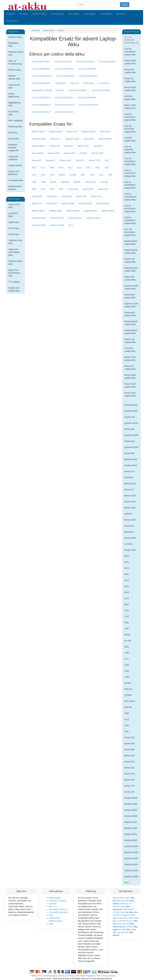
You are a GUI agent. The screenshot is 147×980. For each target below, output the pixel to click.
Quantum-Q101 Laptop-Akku (131, 269)
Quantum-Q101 (89, 132)
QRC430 (65, 182)
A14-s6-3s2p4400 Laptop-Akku (130, 150)
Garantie (53, 904)
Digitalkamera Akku (14, 104)
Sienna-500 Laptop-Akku (130, 314)
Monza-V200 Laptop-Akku (130, 62)
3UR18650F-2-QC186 (42, 90)
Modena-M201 (38, 146)
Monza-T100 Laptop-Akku (130, 359)
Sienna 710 (37, 204)
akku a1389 (127, 927)
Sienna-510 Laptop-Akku (130, 296)
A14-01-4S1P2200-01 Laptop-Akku (130, 197)
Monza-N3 (37, 160)
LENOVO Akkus (40, 14)
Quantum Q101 (75, 218)
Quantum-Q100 (39, 139)
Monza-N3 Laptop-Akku (130, 71)
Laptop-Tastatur (15, 165)
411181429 (104, 83)
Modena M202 (91, 211)
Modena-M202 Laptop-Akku (131, 243)
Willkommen (37, 976)
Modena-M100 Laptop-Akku (131, 323)
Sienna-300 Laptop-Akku (130, 278)
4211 (34, 168)
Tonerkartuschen (16, 180)
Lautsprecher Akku (14, 86)
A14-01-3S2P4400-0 (88, 76)
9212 (89, 168)
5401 (83, 175)
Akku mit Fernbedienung (15, 62)
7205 (34, 182)
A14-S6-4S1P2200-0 (41, 62)
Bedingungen (55, 898)
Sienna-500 (89, 139)
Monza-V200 (97, 153)
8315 (107, 160)
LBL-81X (60, 90)
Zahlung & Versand (57, 901)
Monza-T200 (95, 160)
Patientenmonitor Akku (16, 53)
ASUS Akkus (12, 21)
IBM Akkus (121, 14)
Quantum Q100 (39, 218)
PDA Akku (13, 133)
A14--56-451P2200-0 (41, 83)
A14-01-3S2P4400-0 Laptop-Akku (130, 220)
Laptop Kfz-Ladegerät (13, 158)
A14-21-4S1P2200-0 (64, 69)
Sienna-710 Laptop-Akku (130, 341)
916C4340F (89, 83)
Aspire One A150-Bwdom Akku (14, 273)
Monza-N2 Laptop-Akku (130, 367)
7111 (101, 175)
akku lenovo (118, 918)
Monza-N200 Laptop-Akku (130, 89)
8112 (61, 168)
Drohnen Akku (15, 70)
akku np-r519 (123, 924)
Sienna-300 (105, 132)
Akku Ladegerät (15, 120)
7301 (43, 175)
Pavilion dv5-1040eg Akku (14, 289)
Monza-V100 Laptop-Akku (130, 385)
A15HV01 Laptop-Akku (130, 98)
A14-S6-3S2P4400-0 (85, 62)
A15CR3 (83, 153)
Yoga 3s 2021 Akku (14, 206)
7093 (92, 175)
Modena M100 (68, 204)
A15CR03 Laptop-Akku (130, 350)
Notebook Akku (15, 37)
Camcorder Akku (13, 113)
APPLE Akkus (58, 14)
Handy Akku (14, 139)
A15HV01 (80, 160)
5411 (71, 225)
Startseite (10, 14)
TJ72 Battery (14, 282)
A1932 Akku (14, 234)
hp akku (130, 912)
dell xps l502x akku (121, 898)
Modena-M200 (56, 132)
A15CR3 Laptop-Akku (130, 139)
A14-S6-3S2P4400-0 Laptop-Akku (130, 52)
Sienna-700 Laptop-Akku (130, 260)
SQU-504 (75, 83)
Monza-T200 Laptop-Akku (130, 107)
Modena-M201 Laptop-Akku (131, 332)
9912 (98, 168)
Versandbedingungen (58, 912)
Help (51, 924)
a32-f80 (122, 929)
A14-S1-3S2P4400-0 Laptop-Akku (130, 161)
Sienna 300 (73, 189)
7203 (110, 175)
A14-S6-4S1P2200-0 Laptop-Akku (130, 117)
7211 (34, 175)
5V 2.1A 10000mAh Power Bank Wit (131, 40)
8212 (70, 168)
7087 (61, 189)
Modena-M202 (105, 139)
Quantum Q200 (39, 225)
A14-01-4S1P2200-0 (65, 76)
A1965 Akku (14, 222)
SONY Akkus (90, 14)
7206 (43, 182)
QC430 (53, 182)
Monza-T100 (83, 146)
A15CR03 (69, 146)
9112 (79, 168)
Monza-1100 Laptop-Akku (130, 394)
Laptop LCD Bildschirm (14, 173)
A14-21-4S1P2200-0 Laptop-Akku (130, 173)
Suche (125, 5)
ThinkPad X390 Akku (15, 242)
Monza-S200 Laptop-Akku (130, 376)
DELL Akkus (74, 14)
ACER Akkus (106, 14)
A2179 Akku (14, 228)
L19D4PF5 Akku (13, 215)
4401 (52, 168)
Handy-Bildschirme (13, 95)
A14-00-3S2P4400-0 (41, 112)
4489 (34, 189)
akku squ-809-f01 (121, 932)
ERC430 (104, 182)
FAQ (51, 915)
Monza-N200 (65, 160)
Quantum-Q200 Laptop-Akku (131, 305)
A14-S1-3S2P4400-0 (41, 69)
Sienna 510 (52, 196)
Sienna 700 (81, 196)
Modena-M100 (38, 132)
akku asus (131, 929)
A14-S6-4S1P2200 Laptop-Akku (130, 129)
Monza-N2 (98, 146)
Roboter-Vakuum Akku (14, 77)
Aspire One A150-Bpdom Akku (14, 252)
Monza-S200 (38, 153)
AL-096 (73, 175)
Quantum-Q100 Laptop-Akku (131, 287)
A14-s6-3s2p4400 (107, 62)
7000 (52, 189)
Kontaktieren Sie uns (58, 909)
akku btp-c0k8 (123, 901)
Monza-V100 (53, 153)
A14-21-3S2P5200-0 (87, 69)
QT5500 (77, 182)
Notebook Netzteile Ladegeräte (13, 148)
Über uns (53, 906)
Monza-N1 (50, 160)
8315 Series (91, 182)
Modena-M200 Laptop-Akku (131, 251)
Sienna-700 (72, 132)
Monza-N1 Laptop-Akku (130, 80)
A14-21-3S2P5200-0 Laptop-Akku (130, 185)
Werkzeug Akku (15, 127)
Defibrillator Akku (13, 44)
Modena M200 (103, 204)
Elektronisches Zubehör (15, 188)
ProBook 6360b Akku (15, 263)
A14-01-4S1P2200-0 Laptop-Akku (130, 209)
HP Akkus (24, 14)
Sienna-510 (55, 139)
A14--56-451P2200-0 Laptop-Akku (130, 232)
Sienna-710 (55, 146)
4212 (43, 189)
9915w (62, 175)
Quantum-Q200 (72, 139)
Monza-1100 (69, 153)
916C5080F (61, 83)
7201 (107, 168)
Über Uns (101, 976)
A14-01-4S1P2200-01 (42, 76)
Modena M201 (56, 211)
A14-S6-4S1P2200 (63, 62)
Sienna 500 (103, 189)
